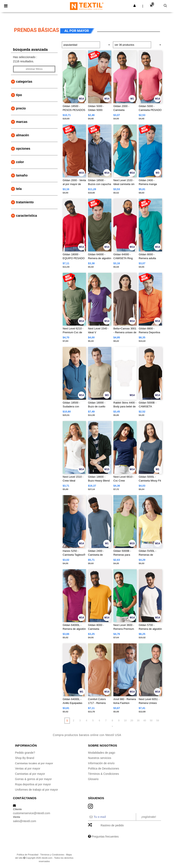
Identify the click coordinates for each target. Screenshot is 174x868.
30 (138, 721)
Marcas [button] (22, 122)
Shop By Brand (25, 758)
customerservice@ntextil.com (32, 813)
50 (151, 721)
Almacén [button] (23, 135)
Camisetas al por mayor (30, 774)
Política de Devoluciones (104, 768)
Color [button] (20, 162)
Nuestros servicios (100, 758)
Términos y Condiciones (52, 855)
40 (145, 721)
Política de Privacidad (28, 855)
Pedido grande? (25, 753)
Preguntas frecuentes (105, 837)
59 (158, 721)
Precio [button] (21, 108)
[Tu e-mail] (112, 817)
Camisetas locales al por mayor (35, 763)
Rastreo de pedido (112, 825)
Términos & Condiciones (104, 774)
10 (125, 721)
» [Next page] (112, 726)
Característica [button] (26, 216)
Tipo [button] (19, 95)
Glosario (93, 779)
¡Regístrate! (149, 817)
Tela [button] (19, 189)
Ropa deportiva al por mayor (33, 784)
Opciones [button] (23, 149)
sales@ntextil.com (25, 821)
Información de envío (101, 763)
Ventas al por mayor (28, 768)
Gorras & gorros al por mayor (33, 779)
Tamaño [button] (22, 175)
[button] (135, 6)
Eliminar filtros (34, 69)
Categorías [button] (24, 82)
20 (132, 721)
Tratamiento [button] (25, 202)
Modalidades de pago (102, 753)
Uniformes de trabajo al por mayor (37, 790)
